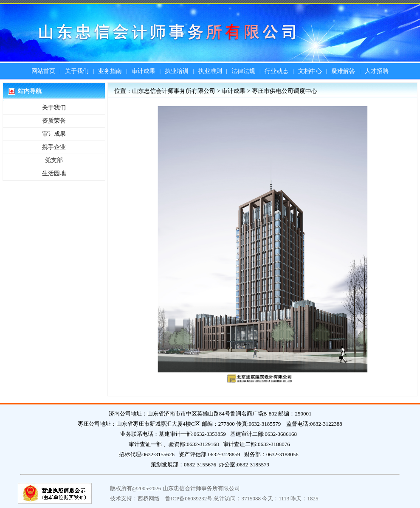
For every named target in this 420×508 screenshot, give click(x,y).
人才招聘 (377, 71)
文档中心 (310, 71)
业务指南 (110, 71)
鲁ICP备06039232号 (189, 498)
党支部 (54, 160)
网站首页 (43, 71)
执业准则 (210, 71)
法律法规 (243, 71)
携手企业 (54, 147)
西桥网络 (149, 498)
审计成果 (144, 71)
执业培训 (177, 71)
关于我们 (77, 71)
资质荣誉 (54, 121)
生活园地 (54, 173)
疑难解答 (343, 71)
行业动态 (276, 71)
